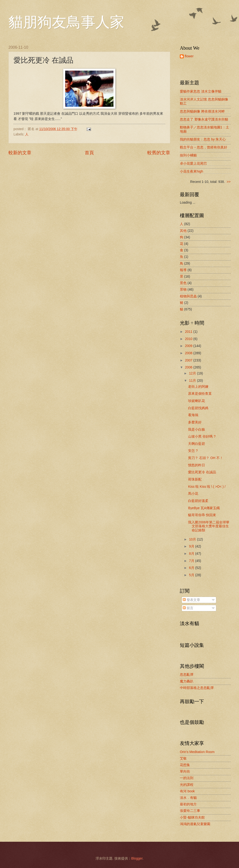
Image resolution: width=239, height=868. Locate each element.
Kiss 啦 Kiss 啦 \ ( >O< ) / (207, 487)
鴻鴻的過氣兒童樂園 (195, 824)
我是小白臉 (197, 430)
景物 (183, 290)
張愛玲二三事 (190, 811)
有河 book (187, 791)
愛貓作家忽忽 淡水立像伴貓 (201, 91)
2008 (189, 353)
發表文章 (191, 600)
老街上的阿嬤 (198, 387)
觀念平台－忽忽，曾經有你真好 (204, 147)
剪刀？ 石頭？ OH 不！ (205, 458)
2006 (189, 367)
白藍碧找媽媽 (198, 408)
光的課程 (187, 785)
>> (229, 182)
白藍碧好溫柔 (198, 501)
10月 (193, 539)
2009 (189, 346)
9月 (192, 546)
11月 (193, 381)
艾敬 (183, 758)
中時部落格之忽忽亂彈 (197, 688)
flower (189, 56)
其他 (183, 231)
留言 (188, 608)
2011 (189, 332)
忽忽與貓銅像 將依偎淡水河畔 (202, 111)
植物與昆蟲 (188, 296)
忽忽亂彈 (187, 675)
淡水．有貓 (188, 798)
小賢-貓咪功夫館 (192, 818)
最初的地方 (188, 804)
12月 (193, 373)
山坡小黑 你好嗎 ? (202, 437)
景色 (183, 283)
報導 (183, 270)
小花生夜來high (191, 171)
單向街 (185, 771)
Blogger (137, 858)
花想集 (185, 765)
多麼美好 (195, 422)
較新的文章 (20, 153)
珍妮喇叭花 (197, 401)
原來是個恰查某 (200, 394)
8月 (192, 554)
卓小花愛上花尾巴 (193, 164)
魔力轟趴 (187, 681)
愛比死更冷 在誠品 (202, 472)
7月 (192, 561)
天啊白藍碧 (197, 444)
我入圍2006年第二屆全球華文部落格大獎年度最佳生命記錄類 (209, 526)
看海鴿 (193, 415)
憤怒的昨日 (197, 465)
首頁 (89, 153)
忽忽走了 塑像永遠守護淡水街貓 (204, 119)
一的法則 (187, 778)
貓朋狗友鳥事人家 (66, 22)
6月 (192, 568)
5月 (192, 575)
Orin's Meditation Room (197, 752)
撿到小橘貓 (188, 155)
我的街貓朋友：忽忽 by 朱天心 (203, 139)
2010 (189, 339)
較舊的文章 (159, 153)
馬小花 (193, 494)
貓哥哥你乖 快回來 (202, 515)
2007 (189, 360)
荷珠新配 (195, 479)
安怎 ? (193, 451)
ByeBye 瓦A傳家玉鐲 (204, 508)
